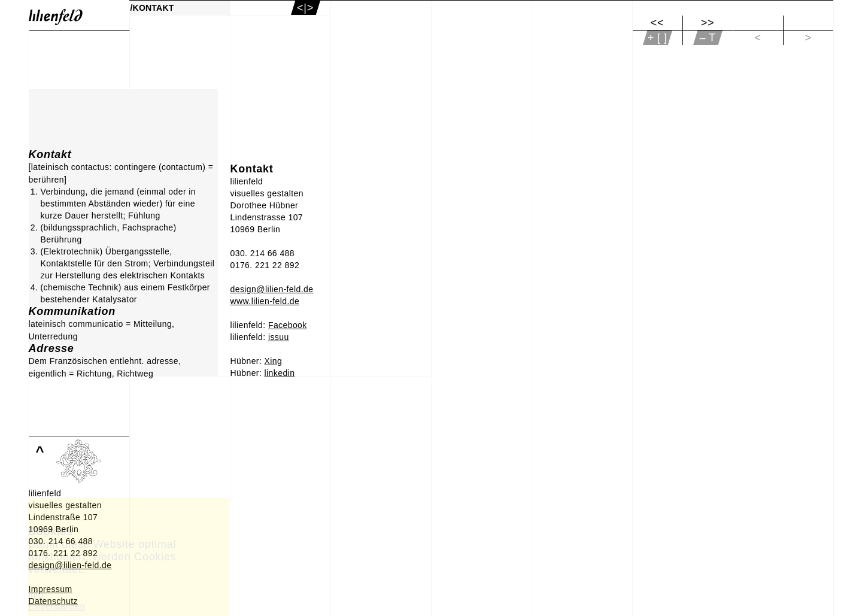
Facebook (288, 325)
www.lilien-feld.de (265, 301)
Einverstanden (57, 606)
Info (36, 594)
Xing (274, 361)
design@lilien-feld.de (272, 289)
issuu (279, 337)
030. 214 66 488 (263, 253)
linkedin (280, 373)
